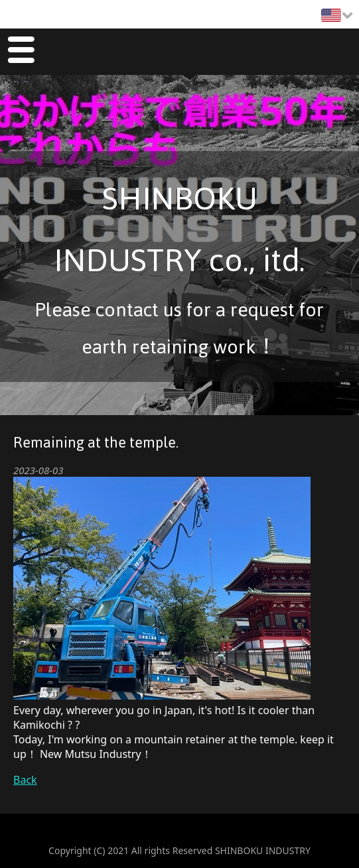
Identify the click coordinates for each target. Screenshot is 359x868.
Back (25, 780)
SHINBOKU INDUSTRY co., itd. (179, 229)
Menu (21, 52)
